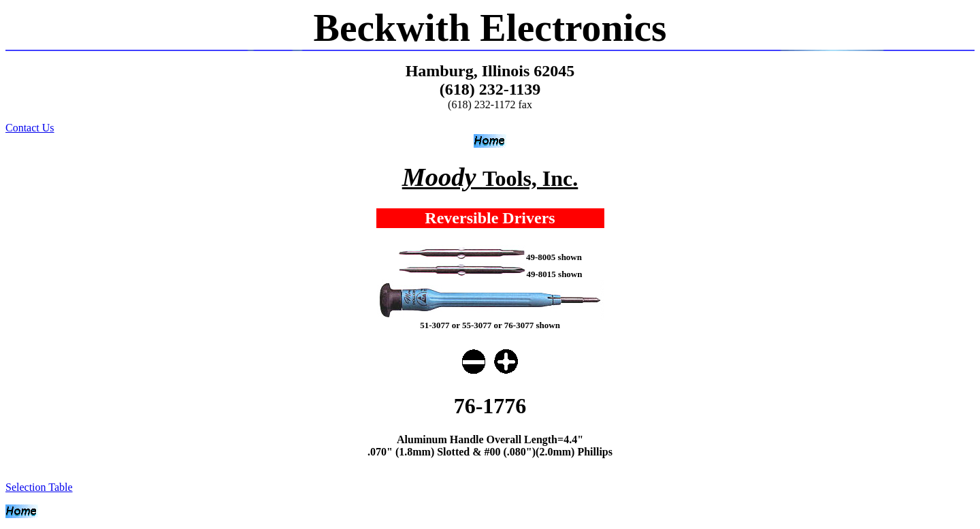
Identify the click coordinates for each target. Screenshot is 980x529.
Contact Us (30, 128)
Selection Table (39, 487)
